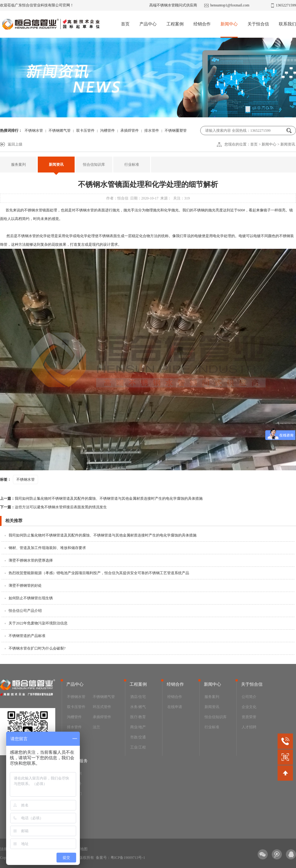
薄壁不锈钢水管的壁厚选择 (31, 560)
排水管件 (152, 131)
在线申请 (175, 707)
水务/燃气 (138, 707)
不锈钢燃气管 (60, 131)
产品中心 (148, 24)
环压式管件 (102, 707)
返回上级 (15, 144)
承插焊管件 (130, 131)
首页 (125, 24)
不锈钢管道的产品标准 (27, 636)
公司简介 (249, 697)
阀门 (71, 737)
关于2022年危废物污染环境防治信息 (38, 623)
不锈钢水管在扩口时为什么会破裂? (37, 648)
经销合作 (202, 24)
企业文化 (249, 707)
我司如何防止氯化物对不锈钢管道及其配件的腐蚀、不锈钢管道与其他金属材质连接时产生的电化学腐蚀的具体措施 (101, 498)
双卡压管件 (85, 131)
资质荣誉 (249, 717)
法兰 (96, 727)
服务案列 (18, 165)
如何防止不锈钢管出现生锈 (31, 598)
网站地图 (80, 849)
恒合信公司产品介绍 (25, 611)
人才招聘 (249, 727)
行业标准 (132, 165)
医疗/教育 (138, 717)
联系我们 (287, 24)
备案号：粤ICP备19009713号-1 (121, 858)
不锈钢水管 (34, 131)
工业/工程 (138, 747)
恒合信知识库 (94, 165)
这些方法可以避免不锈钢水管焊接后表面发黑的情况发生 (53, 507)
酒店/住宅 (138, 697)
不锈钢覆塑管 (176, 131)
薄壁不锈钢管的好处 (25, 586)
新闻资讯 (288, 144)
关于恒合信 (258, 24)
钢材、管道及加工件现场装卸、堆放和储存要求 (47, 548)
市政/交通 (138, 737)
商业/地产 (138, 727)
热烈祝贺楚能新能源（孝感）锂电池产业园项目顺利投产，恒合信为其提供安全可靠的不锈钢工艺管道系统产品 (99, 573)
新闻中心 (229, 24)
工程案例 (175, 24)
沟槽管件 (107, 131)
